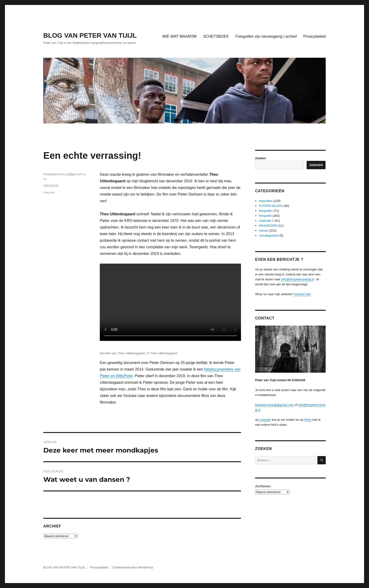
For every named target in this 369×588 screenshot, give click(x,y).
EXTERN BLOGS (271, 206)
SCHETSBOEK (216, 36)
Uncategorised (269, 235)
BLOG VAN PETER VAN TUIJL (90, 35)
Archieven (263, 486)
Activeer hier (302, 294)
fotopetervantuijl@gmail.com (274, 405)
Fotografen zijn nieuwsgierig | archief (266, 36)
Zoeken (261, 158)
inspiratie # (266, 221)
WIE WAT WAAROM (179, 36)
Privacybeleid (315, 36)
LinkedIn (265, 420)
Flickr (308, 420)
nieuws (49, 192)
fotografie (265, 216)
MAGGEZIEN (268, 226)
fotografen (266, 211)
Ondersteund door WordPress (133, 567)
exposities (266, 201)
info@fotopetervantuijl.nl (297, 279)
